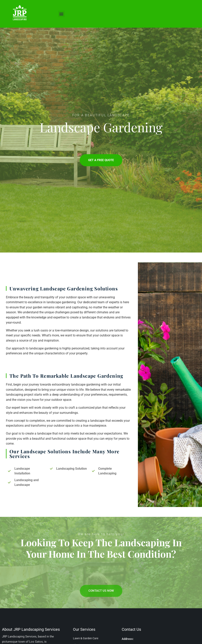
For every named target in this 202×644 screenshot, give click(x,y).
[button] (61, 14)
